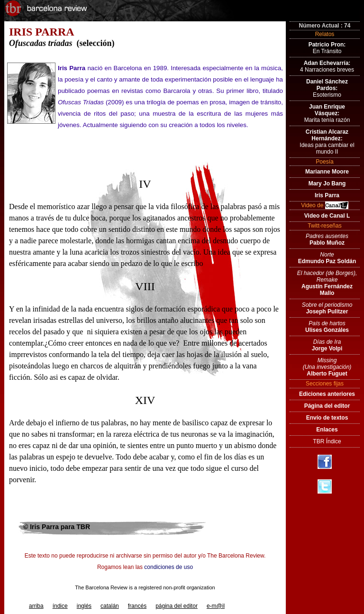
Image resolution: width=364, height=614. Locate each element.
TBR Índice (327, 441)
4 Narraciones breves (327, 66)
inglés (84, 606)
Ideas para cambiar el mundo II (327, 142)
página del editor (177, 606)
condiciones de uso (168, 567)
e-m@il (216, 606)
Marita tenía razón (327, 113)
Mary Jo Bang (327, 183)
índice (60, 606)
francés (137, 606)
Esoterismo (327, 88)
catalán (110, 606)
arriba (36, 606)
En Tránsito (327, 48)
